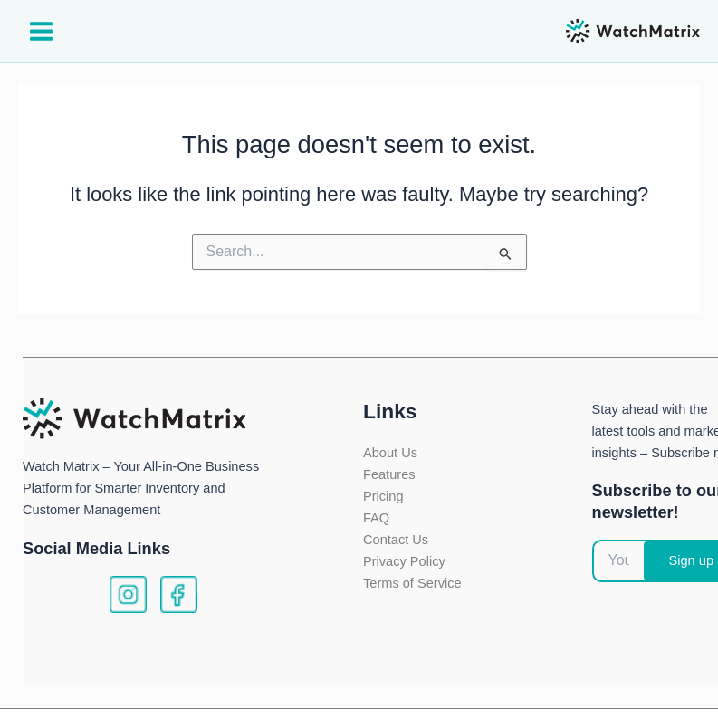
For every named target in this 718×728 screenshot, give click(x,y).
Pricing (383, 496)
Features (389, 474)
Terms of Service (412, 583)
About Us (390, 453)
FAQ (376, 518)
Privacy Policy (404, 561)
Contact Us (396, 540)
